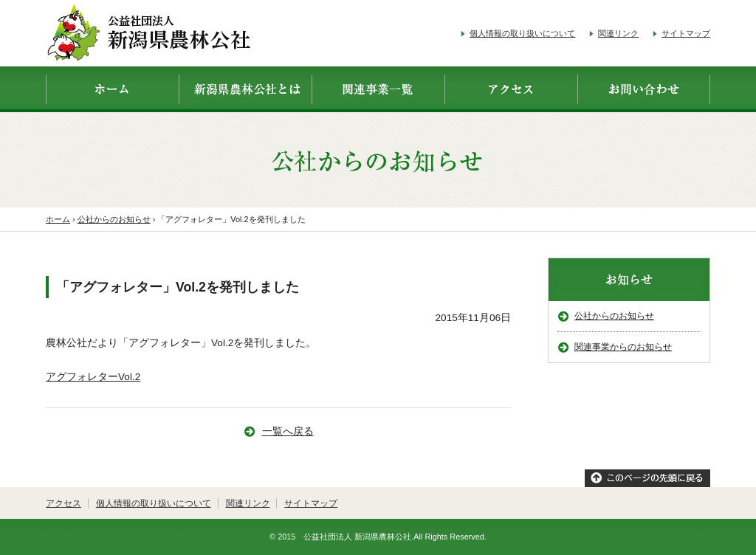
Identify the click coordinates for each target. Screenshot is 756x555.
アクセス (63, 503)
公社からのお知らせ (614, 316)
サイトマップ (686, 33)
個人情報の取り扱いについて (522, 33)
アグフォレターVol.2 (93, 377)
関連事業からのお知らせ (623, 347)
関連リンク (618, 33)
